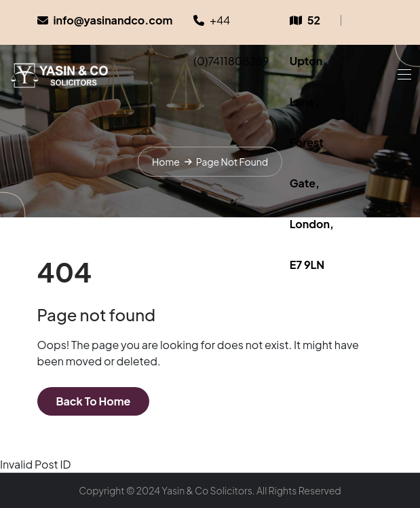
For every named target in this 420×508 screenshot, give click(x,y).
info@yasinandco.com (113, 20)
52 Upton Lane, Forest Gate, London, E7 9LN (312, 142)
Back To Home (94, 401)
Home (166, 162)
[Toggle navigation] (403, 74)
